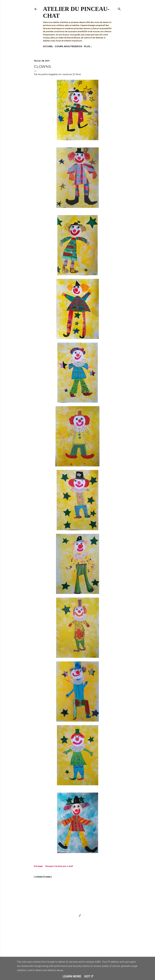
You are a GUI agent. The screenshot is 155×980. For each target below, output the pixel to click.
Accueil (48, 46)
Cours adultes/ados (68, 46)
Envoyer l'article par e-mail (59, 866)
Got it (89, 976)
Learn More (72, 976)
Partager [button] (39, 866)
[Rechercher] (119, 8)
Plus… (88, 46)
